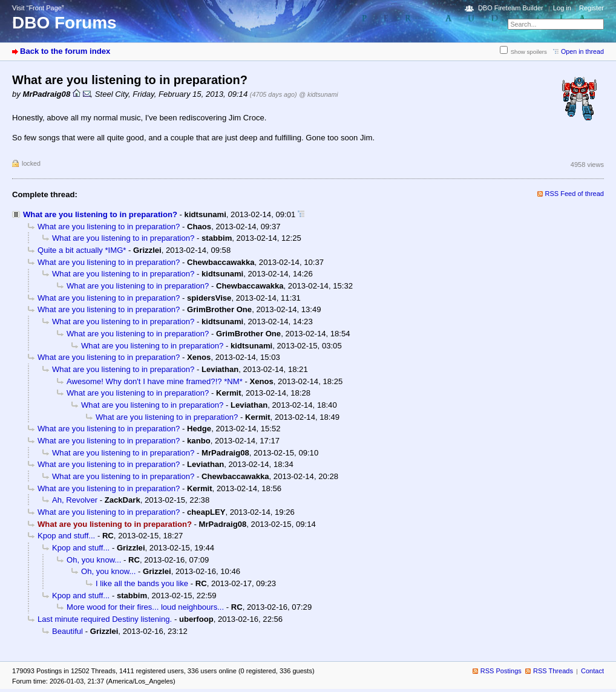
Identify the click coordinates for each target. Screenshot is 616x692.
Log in (562, 8)
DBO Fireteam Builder (511, 8)
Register (591, 8)
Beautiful (67, 631)
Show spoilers (529, 52)
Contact (592, 671)
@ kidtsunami (318, 94)
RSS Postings (501, 671)
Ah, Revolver (75, 500)
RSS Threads (553, 671)
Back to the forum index (65, 51)
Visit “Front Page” (38, 8)
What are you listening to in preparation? (100, 214)
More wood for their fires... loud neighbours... (145, 607)
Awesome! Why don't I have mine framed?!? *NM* (155, 381)
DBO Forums (64, 23)
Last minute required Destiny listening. (105, 619)
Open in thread (582, 51)
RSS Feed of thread (575, 194)
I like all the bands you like (142, 583)
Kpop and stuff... (66, 536)
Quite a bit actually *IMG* (82, 250)
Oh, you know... (94, 560)
